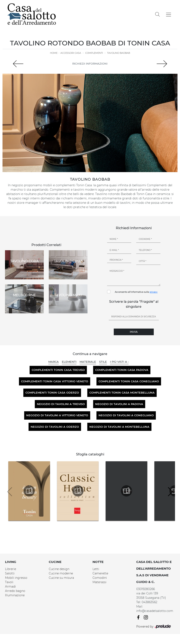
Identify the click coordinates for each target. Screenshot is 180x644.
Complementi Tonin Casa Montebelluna (122, 393)
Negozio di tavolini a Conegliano (126, 415)
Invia (134, 332)
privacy (154, 292)
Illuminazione (15, 595)
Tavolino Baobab (119, 53)
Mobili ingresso (16, 578)
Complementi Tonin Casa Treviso (58, 370)
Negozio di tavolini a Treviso (61, 404)
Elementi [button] (69, 362)
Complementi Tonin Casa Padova (122, 370)
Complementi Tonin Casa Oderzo (52, 393)
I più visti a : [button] (119, 362)
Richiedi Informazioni (90, 64)
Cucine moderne (61, 573)
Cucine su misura (61, 578)
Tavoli (9, 582)
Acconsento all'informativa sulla (136, 292)
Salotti (10, 573)
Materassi (99, 582)
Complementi (94, 53)
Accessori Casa (71, 53)
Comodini (100, 578)
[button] (170, 492)
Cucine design (59, 569)
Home (54, 53)
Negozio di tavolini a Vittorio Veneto (57, 415)
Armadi (10, 586)
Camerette (100, 573)
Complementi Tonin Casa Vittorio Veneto (55, 381)
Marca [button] (54, 362)
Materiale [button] (88, 362)
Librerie (11, 569)
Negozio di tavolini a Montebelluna (119, 427)
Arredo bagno (15, 591)
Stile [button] (103, 362)
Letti (96, 569)
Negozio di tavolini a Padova (119, 404)
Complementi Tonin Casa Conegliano (129, 381)
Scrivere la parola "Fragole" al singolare (134, 304)
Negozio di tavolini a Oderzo (55, 427)
